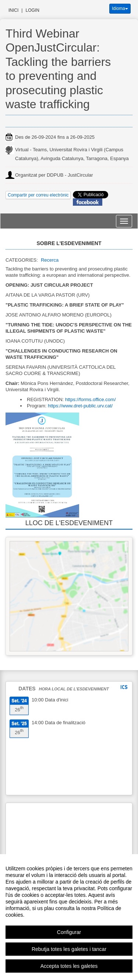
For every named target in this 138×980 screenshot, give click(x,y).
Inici (13, 10)
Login (32, 10)
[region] (69, 917)
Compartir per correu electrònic (38, 195)
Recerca (50, 260)
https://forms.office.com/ (91, 399)
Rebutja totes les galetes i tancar (69, 949)
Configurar (69, 932)
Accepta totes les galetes (69, 966)
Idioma (120, 8)
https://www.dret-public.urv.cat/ (80, 406)
